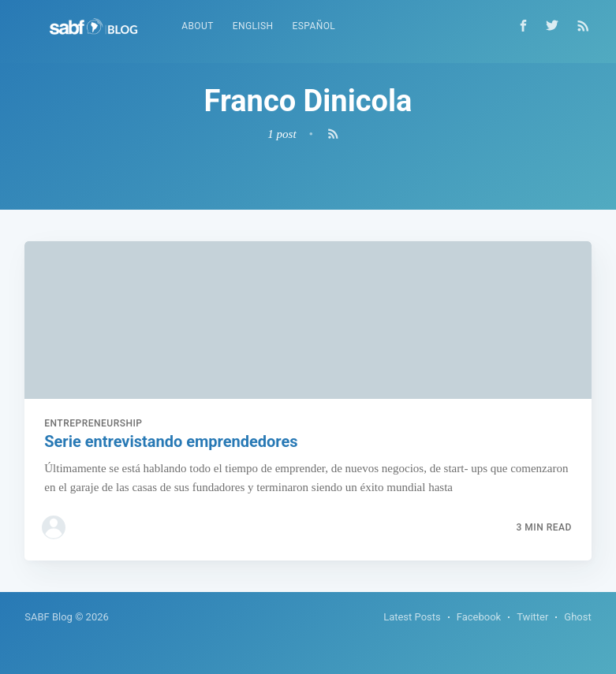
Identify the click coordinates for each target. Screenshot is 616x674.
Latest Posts (412, 617)
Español (314, 26)
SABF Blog (49, 617)
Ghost (577, 617)
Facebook (479, 617)
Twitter (532, 617)
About (198, 26)
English (253, 26)
